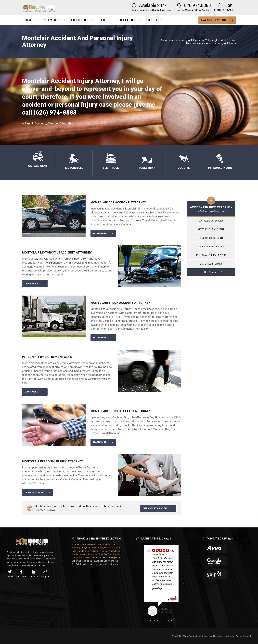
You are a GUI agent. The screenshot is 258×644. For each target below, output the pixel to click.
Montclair (102, 554)
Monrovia (93, 554)
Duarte (107, 548)
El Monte (116, 548)
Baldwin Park (111, 544)
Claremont (91, 548)
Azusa (101, 544)
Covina (100, 548)
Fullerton (76, 551)
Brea (83, 548)
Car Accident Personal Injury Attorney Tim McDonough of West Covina (197, 40)
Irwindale (113, 551)
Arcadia (75, 544)
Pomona (112, 554)
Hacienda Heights (99, 551)
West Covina (85, 558)
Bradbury (76, 548)
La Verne (83, 554)
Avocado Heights (88, 544)
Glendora (85, 551)
